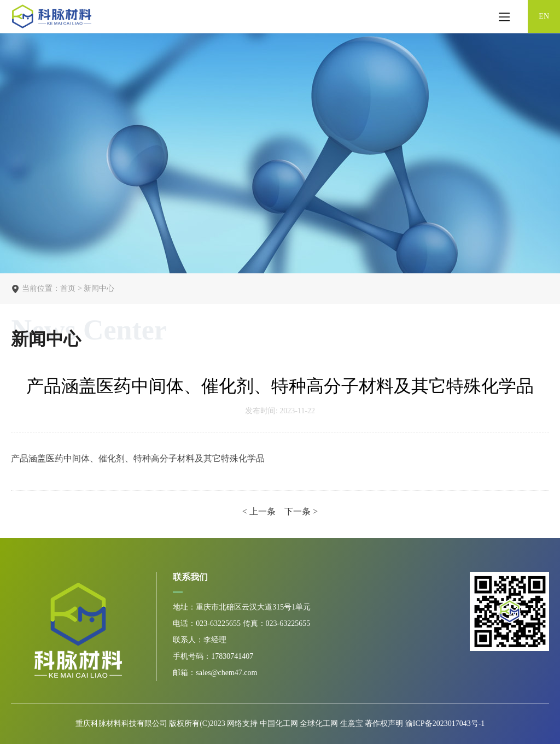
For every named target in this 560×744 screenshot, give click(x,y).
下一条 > (301, 511)
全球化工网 (319, 724)
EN (544, 16)
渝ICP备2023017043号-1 (445, 724)
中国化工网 (279, 724)
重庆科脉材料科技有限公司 (121, 724)
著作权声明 (385, 724)
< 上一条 (260, 511)
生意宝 (352, 724)
